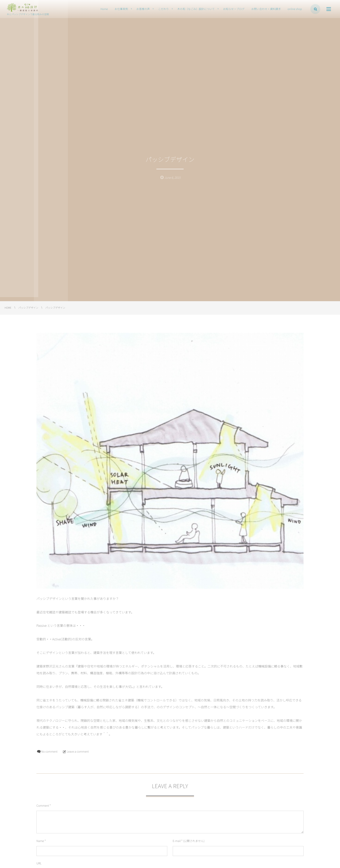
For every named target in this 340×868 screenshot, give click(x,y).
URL (39, 863)
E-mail (177, 841)
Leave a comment (78, 751)
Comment (43, 805)
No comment (49, 751)
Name (40, 841)
